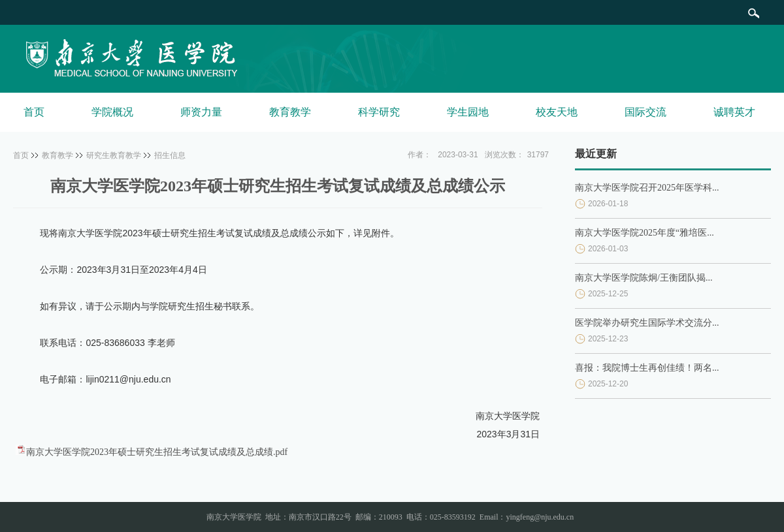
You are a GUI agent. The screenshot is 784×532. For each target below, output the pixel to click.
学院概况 (112, 112)
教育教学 (290, 112)
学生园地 (468, 112)
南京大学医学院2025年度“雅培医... (645, 233)
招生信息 (170, 155)
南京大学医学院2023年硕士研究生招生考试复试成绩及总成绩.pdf (157, 452)
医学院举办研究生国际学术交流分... (647, 323)
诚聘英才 (734, 112)
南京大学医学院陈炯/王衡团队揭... (644, 278)
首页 (34, 112)
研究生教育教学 (114, 155)
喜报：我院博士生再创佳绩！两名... (647, 368)
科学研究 (379, 112)
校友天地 (557, 112)
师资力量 (201, 112)
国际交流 (645, 112)
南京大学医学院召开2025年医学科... (647, 188)
